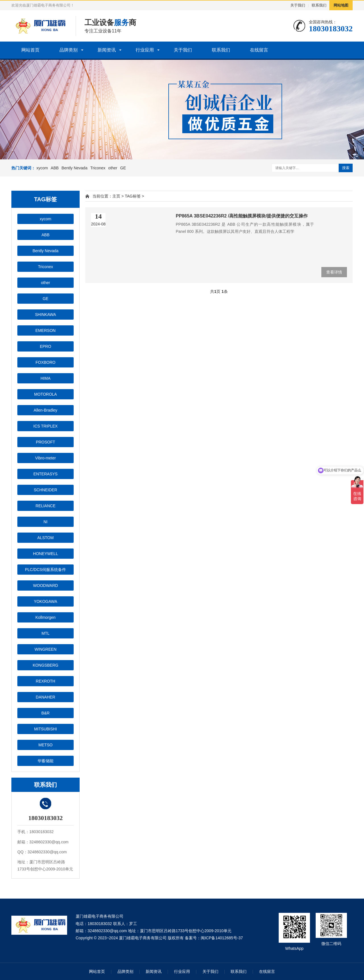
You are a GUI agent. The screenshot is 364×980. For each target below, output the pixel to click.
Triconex (98, 168)
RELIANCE (45, 506)
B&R (46, 713)
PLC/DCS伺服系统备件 (46, 570)
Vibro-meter (46, 458)
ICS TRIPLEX (45, 426)
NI (45, 522)
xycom (42, 168)
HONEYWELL (45, 554)
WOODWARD (45, 585)
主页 (116, 196)
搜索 (346, 168)
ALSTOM (45, 538)
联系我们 (319, 5)
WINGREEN (46, 649)
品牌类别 (69, 50)
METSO (45, 745)
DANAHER (45, 697)
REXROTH (45, 681)
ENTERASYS (46, 474)
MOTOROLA (45, 394)
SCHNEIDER (45, 490)
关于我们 (298, 5)
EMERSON (46, 330)
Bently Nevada (74, 168)
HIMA (46, 378)
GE (123, 168)
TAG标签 (133, 196)
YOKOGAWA (45, 601)
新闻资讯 (107, 50)
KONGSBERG (45, 665)
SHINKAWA (45, 315)
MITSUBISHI (45, 729)
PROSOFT (45, 442)
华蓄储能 (45, 761)
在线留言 (259, 50)
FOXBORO (45, 362)
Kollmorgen (46, 617)
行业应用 (145, 50)
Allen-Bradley (45, 410)
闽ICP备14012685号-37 (222, 938)
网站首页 (30, 50)
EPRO (45, 346)
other (113, 168)
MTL (45, 633)
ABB (55, 168)
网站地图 (341, 5)
